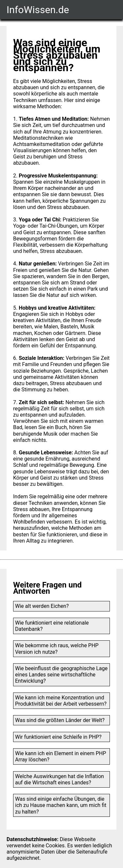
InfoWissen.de (38, 10)
